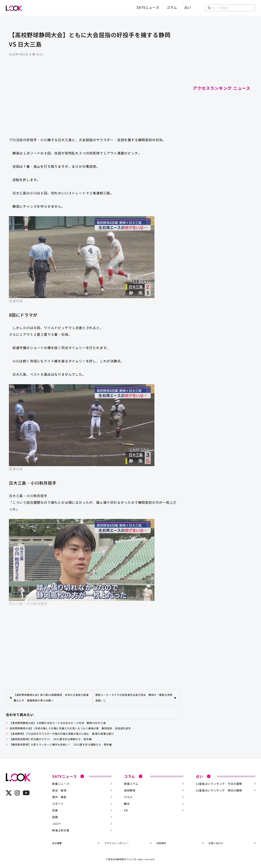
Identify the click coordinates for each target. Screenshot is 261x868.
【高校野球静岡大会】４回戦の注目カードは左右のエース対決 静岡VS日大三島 (58, 723)
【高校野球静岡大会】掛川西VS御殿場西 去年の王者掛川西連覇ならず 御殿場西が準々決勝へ (51, 698)
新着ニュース (61, 783)
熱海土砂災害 (61, 830)
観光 (127, 803)
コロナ (56, 823)
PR (126, 810)
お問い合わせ (216, 843)
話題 (55, 817)
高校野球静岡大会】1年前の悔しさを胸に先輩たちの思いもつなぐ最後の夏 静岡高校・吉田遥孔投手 (70, 728)
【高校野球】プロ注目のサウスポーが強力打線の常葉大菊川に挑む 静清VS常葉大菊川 (62, 734)
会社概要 (57, 843)
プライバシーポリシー (117, 843)
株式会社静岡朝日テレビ (120, 859)
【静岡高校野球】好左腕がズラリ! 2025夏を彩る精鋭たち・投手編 (50, 739)
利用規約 (161, 843)
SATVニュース (148, 7)
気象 (55, 810)
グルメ (128, 797)
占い (188, 7)
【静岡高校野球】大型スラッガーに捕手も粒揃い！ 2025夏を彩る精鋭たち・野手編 (61, 744)
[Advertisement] (93, 101)
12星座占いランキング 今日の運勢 (219, 783)
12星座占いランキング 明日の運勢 (219, 790)
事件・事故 (59, 797)
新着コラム (131, 783)
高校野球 (130, 790)
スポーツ (58, 803)
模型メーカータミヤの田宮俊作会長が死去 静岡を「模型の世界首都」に (134, 698)
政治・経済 (59, 790)
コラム (172, 7)
